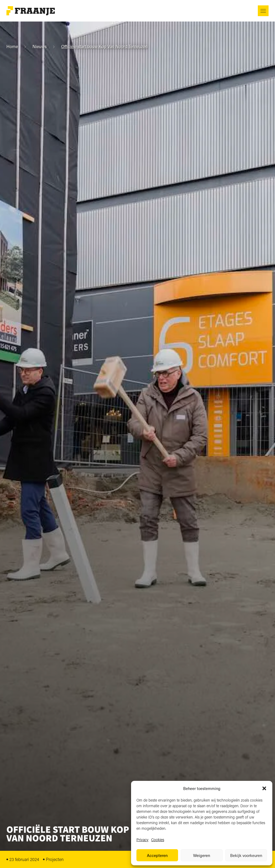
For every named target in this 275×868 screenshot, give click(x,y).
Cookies (158, 840)
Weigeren (202, 855)
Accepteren (157, 855)
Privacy (142, 840)
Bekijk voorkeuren (246, 855)
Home (12, 47)
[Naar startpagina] (31, 11)
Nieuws (40, 47)
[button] (264, 788)
